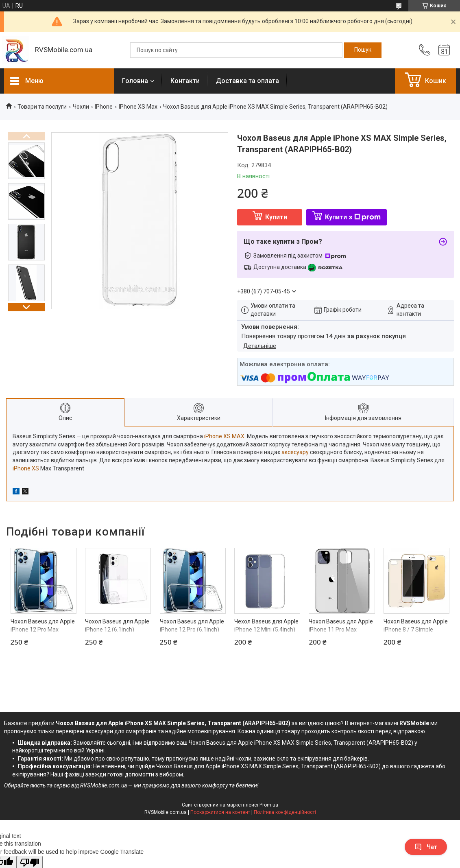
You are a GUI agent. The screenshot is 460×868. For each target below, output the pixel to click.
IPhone (104, 107)
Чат (426, 847)
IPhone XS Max (138, 107)
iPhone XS (26, 468)
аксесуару (295, 452)
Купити (276, 217)
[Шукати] (363, 50)
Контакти (185, 81)
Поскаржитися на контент (220, 812)
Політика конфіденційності (285, 812)
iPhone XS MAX (224, 436)
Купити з (353, 217)
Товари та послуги (42, 107)
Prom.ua (269, 805)
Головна (135, 81)
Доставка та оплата (247, 81)
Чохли (81, 107)
